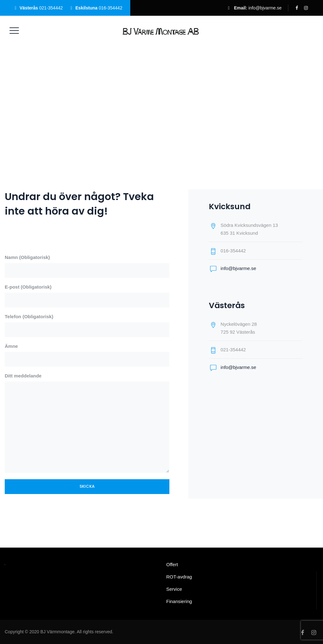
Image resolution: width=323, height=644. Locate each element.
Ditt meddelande (87, 423)
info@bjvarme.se (265, 8)
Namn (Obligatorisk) (87, 266)
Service (174, 589)
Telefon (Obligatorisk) (87, 325)
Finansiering (179, 601)
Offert (172, 564)
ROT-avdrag (179, 577)
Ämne (87, 355)
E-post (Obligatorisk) (87, 296)
